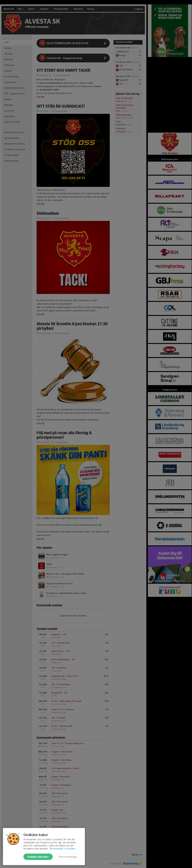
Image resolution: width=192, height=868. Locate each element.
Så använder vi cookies (62, 849)
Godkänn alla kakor (38, 857)
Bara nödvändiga (68, 857)
